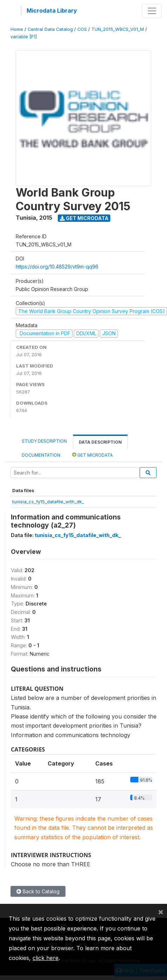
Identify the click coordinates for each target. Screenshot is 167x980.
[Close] (161, 912)
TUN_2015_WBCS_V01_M (118, 29)
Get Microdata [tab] (92, 455)
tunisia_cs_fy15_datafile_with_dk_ (48, 502)
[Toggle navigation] (152, 11)
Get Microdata (84, 218)
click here (46, 958)
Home (17, 29)
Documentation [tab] (41, 455)
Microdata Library (52, 11)
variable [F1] (24, 37)
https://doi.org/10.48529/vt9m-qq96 (57, 267)
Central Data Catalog (50, 29)
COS (82, 29)
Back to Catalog (38, 891)
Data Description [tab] (100, 442)
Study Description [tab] (44, 441)
